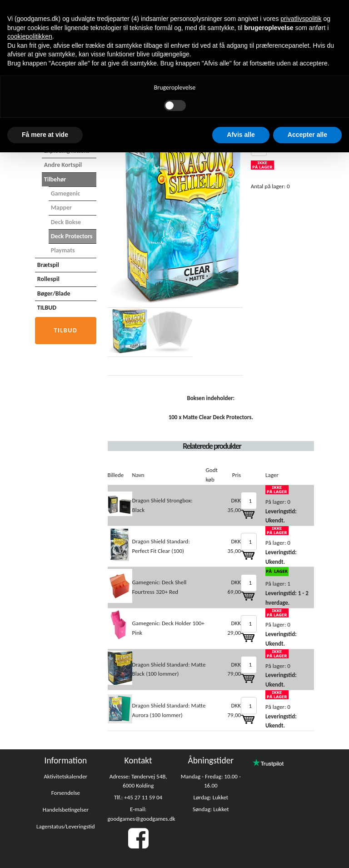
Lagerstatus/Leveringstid (66, 826)
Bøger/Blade (54, 294)
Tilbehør (55, 179)
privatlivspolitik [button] (301, 19)
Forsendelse (66, 793)
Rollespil (48, 279)
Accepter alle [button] (307, 135)
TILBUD (47, 308)
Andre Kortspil (63, 165)
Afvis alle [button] (241, 135)
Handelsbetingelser (66, 810)
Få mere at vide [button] (45, 135)
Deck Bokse (66, 222)
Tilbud (65, 330)
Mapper (61, 208)
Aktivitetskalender (66, 776)
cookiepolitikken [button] (30, 36)
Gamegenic (66, 193)
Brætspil (48, 265)
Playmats (63, 250)
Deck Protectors (72, 236)
